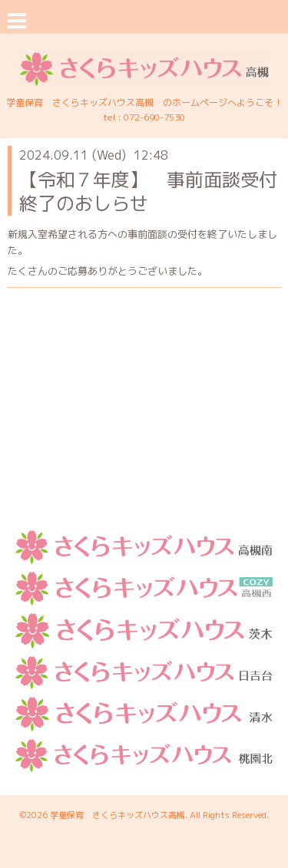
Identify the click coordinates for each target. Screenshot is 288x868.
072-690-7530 (154, 117)
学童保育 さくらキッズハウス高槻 (118, 815)
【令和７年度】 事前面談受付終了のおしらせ (148, 191)
